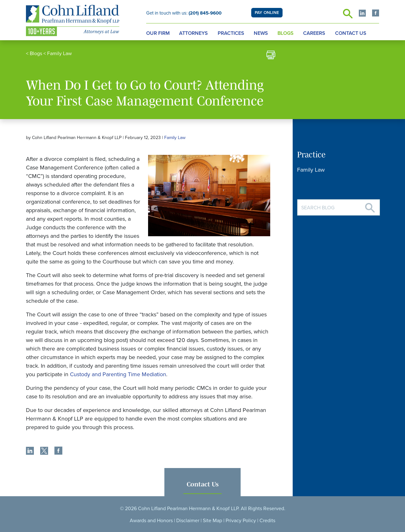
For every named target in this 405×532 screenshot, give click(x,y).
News (261, 33)
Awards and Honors (151, 521)
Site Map (212, 521)
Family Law (59, 54)
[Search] (370, 205)
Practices (231, 33)
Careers (314, 33)
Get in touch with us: (184, 13)
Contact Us (351, 33)
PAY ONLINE (267, 13)
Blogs (286, 33)
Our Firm (158, 33)
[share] (30, 452)
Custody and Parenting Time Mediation (118, 374)
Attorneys (193, 33)
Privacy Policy (241, 521)
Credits (267, 521)
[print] (271, 56)
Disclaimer (188, 521)
